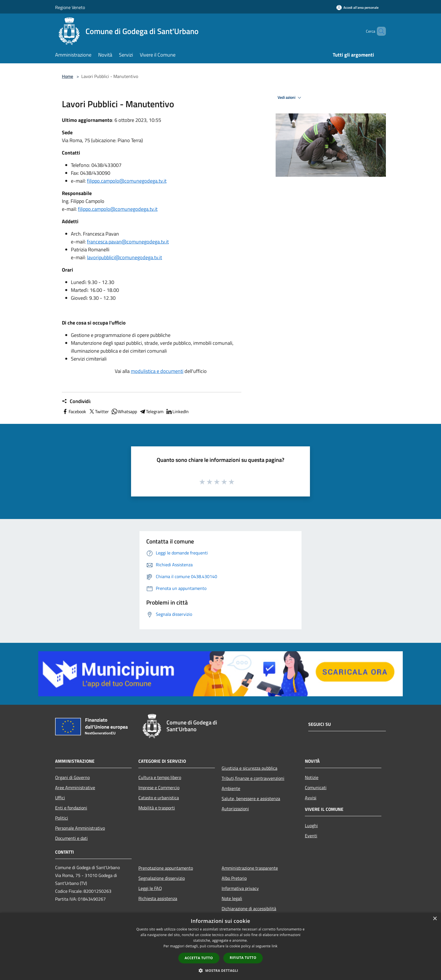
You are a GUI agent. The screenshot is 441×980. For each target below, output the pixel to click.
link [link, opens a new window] (275, 946)
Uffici (60, 798)
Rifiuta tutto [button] (243, 958)
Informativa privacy (240, 888)
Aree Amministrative (75, 787)
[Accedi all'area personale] (357, 7)
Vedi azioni (290, 98)
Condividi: (76, 401)
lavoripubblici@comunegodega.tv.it (124, 257)
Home (67, 76)
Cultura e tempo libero (160, 777)
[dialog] (220, 946)
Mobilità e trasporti (157, 808)
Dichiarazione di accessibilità (249, 909)
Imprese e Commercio (159, 787)
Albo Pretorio (234, 878)
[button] (220, 970)
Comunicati (316, 787)
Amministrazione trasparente (250, 868)
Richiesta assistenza (158, 898)
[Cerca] (379, 31)
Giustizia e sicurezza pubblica (249, 768)
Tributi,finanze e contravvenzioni (253, 778)
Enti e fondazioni (71, 808)
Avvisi (311, 798)
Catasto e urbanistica (159, 798)
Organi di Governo (72, 777)
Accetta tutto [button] (199, 958)
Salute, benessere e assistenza (251, 798)
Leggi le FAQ (150, 888)
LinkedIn (177, 411)
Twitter (99, 411)
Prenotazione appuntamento (166, 868)
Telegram (151, 411)
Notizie (312, 777)
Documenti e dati (71, 838)
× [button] (435, 919)
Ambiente (231, 788)
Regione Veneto (70, 7)
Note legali (232, 898)
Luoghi (311, 825)
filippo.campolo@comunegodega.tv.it (127, 181)
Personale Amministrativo (80, 828)
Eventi (311, 836)
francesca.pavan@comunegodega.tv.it (128, 242)
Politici (62, 818)
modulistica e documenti (157, 371)
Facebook (74, 411)
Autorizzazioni (235, 809)
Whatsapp (124, 411)
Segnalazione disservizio (162, 878)
